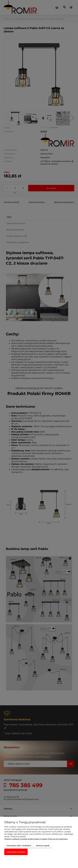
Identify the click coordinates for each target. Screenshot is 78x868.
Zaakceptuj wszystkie (16, 852)
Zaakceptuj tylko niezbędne (19, 845)
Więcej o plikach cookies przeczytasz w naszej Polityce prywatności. (36, 839)
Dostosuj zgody (43, 845)
